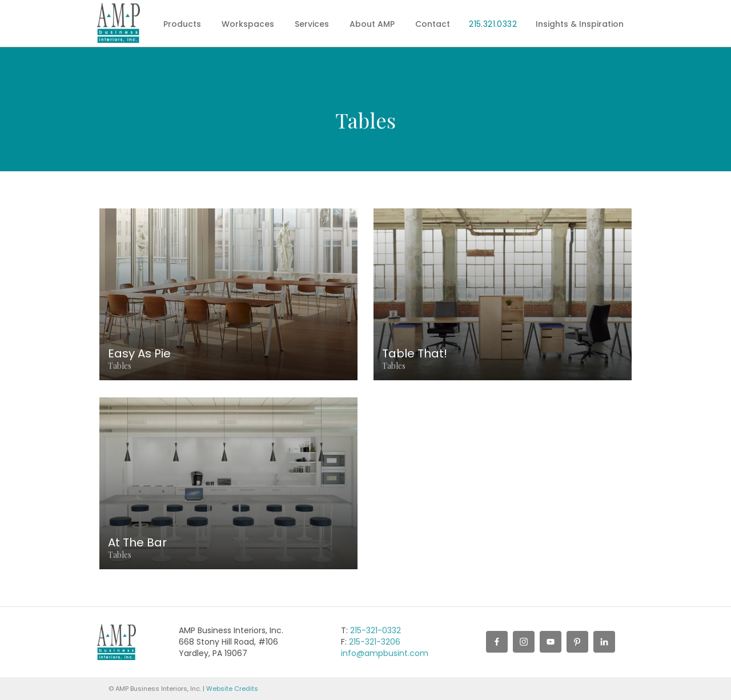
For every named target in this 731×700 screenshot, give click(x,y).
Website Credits (232, 689)
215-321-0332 (375, 630)
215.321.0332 (493, 24)
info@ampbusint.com (385, 653)
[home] (119, 23)
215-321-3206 (375, 642)
